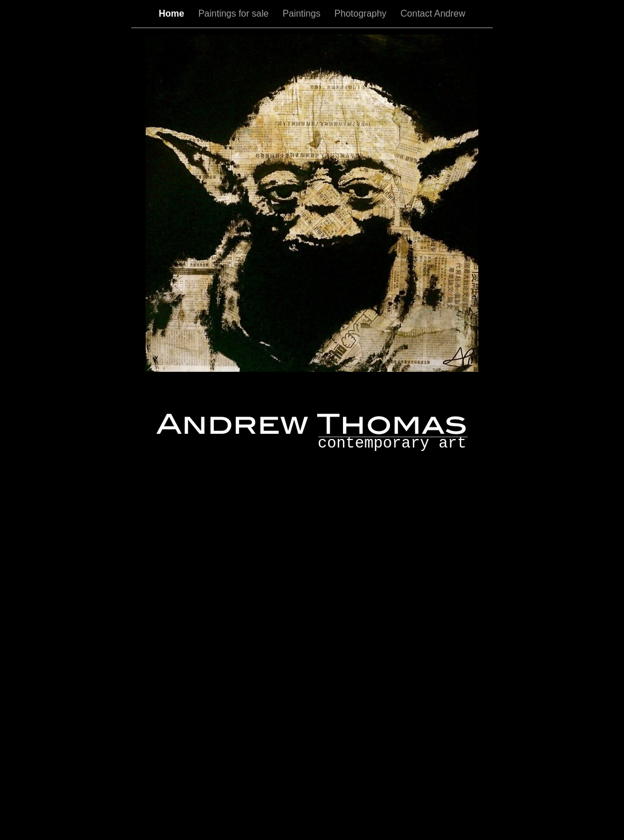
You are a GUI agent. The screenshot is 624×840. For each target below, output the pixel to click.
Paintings (303, 13)
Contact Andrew (433, 13)
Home (173, 13)
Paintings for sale (235, 13)
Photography (362, 13)
